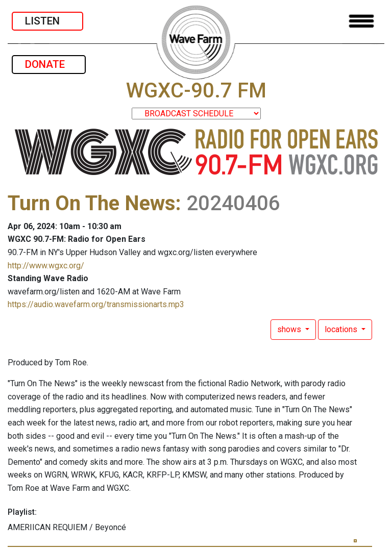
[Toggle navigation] (361, 21)
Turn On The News (92, 203)
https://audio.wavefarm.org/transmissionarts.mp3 (96, 304)
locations (342, 329)
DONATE (49, 64)
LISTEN (47, 21)
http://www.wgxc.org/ (46, 266)
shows (290, 329)
